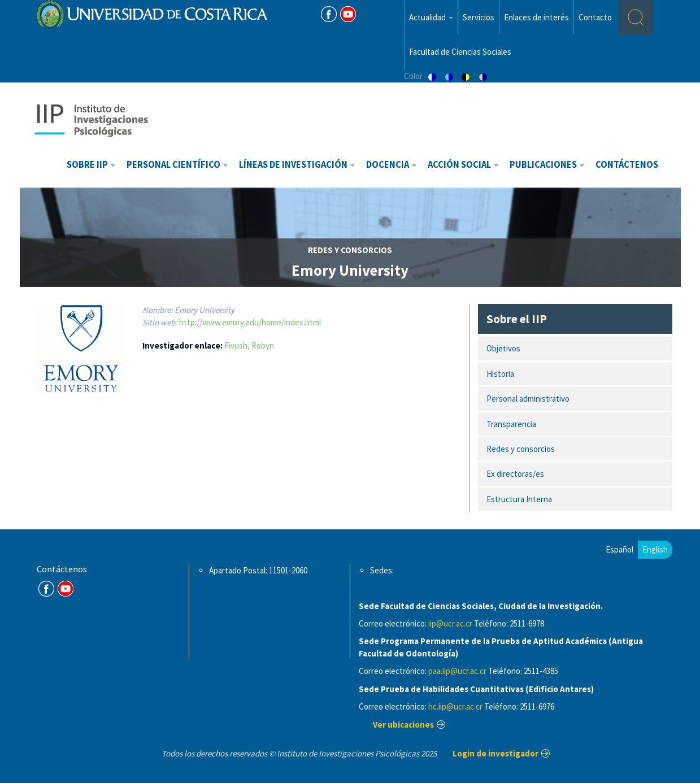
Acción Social (463, 165)
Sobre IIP (91, 165)
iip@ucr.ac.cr (450, 623)
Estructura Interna (519, 499)
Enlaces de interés (536, 17)
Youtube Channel (66, 589)
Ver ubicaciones (403, 725)
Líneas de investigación (297, 165)
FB (329, 14)
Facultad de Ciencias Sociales (460, 52)
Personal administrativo (528, 399)
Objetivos (503, 348)
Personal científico (177, 165)
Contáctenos (627, 165)
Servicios (479, 17)
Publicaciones (547, 165)
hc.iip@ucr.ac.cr (455, 706)
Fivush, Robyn (249, 345)
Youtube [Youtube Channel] (348, 14)
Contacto (595, 17)
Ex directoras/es (515, 474)
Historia (500, 374)
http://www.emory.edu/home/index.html (250, 322)
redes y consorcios (350, 250)
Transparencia (511, 424)
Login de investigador (495, 753)
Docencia (391, 165)
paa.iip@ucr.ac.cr (457, 671)
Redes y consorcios (521, 449)
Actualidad (431, 17)
